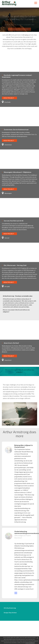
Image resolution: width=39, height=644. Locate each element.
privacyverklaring (30, 643)
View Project (9, 98)
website (16, 594)
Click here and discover (19, 31)
